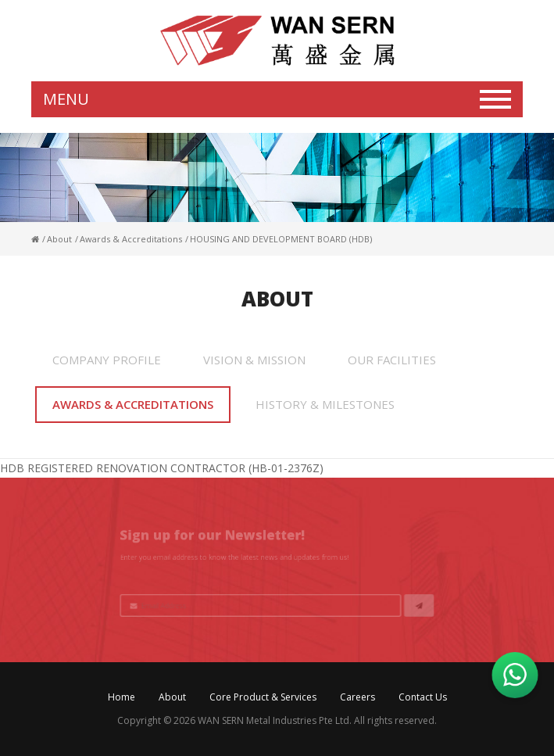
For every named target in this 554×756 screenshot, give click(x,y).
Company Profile (107, 360)
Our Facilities (392, 360)
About (172, 697)
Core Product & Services (263, 697)
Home (122, 697)
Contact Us (423, 697)
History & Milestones (325, 404)
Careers (357, 697)
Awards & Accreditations (133, 404)
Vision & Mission (254, 360)
